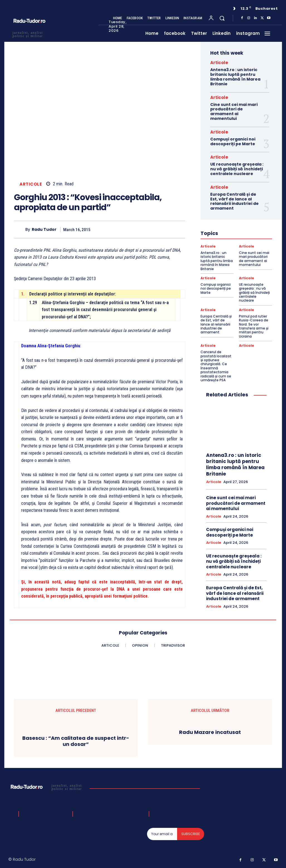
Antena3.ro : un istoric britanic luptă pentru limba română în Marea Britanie (235, 77)
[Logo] (47, 787)
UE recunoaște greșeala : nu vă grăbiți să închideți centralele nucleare (237, 169)
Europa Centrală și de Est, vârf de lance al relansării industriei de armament (234, 201)
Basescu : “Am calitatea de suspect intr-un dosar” (76, 741)
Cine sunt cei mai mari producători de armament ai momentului (234, 111)
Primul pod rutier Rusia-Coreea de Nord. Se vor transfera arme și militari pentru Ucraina (254, 326)
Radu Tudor (44, 230)
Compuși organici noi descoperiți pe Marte (233, 141)
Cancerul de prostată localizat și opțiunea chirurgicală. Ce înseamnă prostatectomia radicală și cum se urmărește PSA (216, 366)
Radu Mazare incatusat (210, 732)
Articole (31, 184)
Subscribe (191, 834)
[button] (222, 18)
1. (23, 294)
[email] (162, 834)
